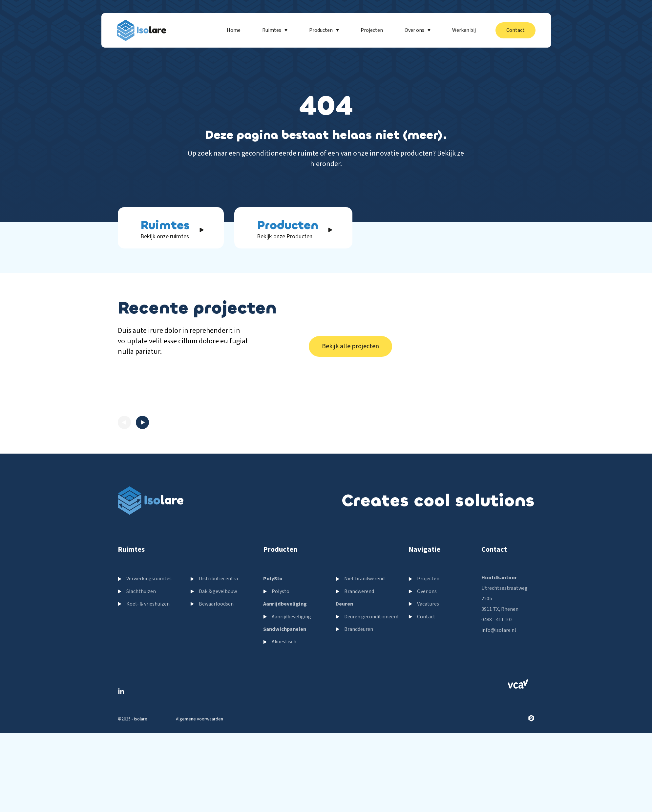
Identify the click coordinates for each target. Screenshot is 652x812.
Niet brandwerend (364, 806)
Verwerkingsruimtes (149, 806)
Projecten (428, 806)
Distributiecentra (218, 806)
